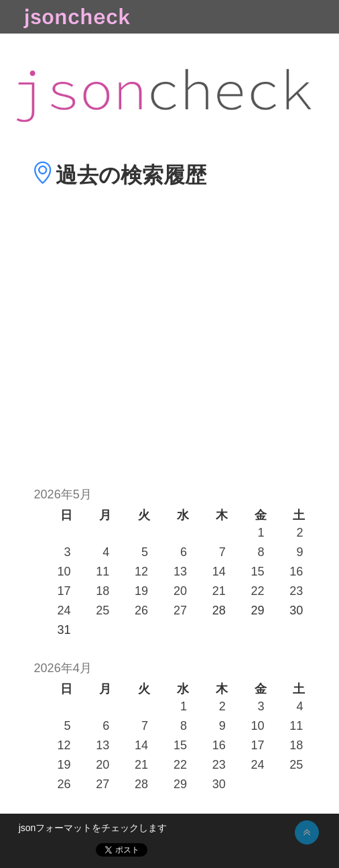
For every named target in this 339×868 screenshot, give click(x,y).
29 (180, 784)
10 (64, 572)
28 (141, 784)
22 (258, 591)
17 (64, 591)
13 (180, 572)
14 (219, 572)
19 (141, 591)
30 (219, 784)
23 (296, 591)
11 (103, 572)
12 (141, 572)
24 (64, 610)
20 (180, 591)
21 (219, 591)
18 (103, 591)
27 (180, 610)
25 (103, 610)
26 (141, 610)
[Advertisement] (169, 357)
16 (296, 572)
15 (258, 572)
